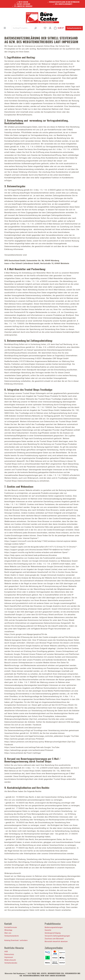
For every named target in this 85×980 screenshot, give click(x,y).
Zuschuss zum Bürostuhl (54, 939)
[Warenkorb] (59, 28)
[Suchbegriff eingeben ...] (22, 28)
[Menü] (5, 28)
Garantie (48, 930)
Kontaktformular (11, 927)
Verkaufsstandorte (74, 28)
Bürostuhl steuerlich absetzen (56, 941)
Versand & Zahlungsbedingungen (57, 936)
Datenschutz (9, 954)
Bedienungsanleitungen (54, 927)
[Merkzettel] (45, 28)
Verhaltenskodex (11, 963)
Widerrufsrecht (10, 960)
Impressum (9, 957)
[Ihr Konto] (50, 28)
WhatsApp (8, 930)
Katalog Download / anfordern (16, 940)
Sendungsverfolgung (53, 933)
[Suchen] (35, 28)
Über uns (8, 933)
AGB (6, 952)
